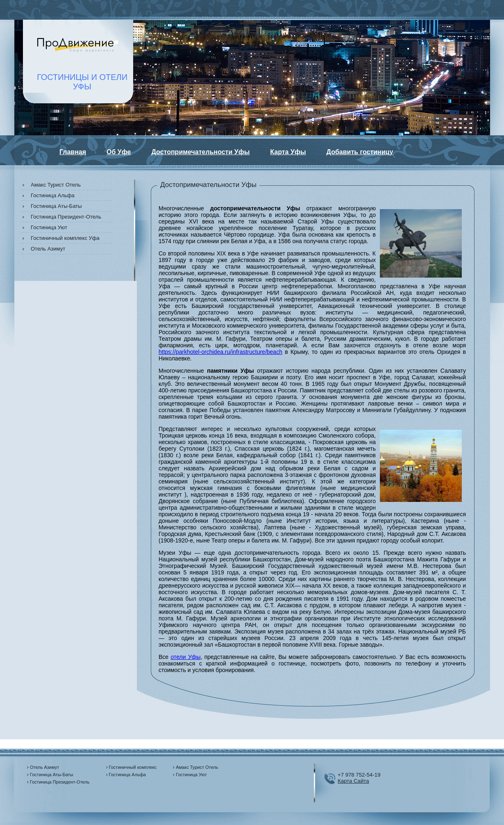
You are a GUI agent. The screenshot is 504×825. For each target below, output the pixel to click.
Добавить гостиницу (360, 152)
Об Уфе (119, 152)
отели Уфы (186, 657)
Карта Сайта (353, 781)
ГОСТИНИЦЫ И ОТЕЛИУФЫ (82, 82)
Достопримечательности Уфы (201, 152)
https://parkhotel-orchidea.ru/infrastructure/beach (220, 352)
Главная (73, 152)
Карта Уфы (288, 152)
